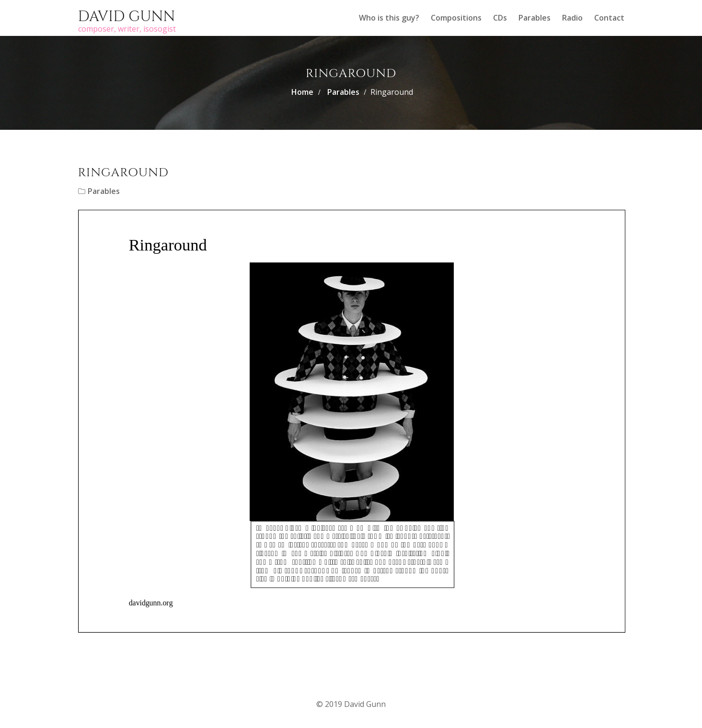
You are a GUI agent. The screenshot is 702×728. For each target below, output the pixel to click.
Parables (535, 18)
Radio (572, 18)
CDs (500, 18)
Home (302, 92)
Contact (609, 18)
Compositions (456, 18)
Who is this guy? (389, 18)
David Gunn (127, 17)
